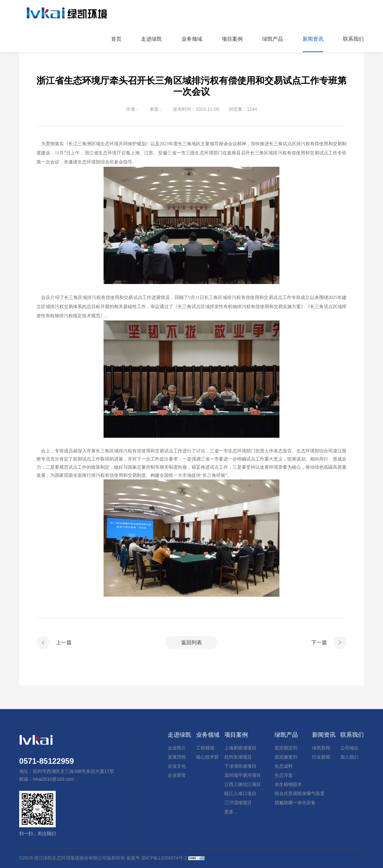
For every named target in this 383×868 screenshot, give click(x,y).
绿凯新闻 (321, 748)
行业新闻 (321, 757)
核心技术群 (207, 757)
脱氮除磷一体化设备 (295, 803)
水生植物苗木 (288, 784)
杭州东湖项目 (238, 757)
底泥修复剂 (286, 757)
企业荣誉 (177, 775)
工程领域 (205, 748)
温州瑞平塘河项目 (243, 775)
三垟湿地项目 (238, 803)
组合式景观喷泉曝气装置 (300, 793)
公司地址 (349, 748)
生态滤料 (284, 766)
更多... (231, 812)
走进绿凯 (179, 735)
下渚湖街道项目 (240, 766)
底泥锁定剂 (286, 748)
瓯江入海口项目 (240, 793)
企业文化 (177, 766)
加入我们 (349, 757)
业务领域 (208, 735)
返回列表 (191, 642)
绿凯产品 (286, 735)
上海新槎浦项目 (240, 748)
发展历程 (177, 757)
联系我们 (352, 735)
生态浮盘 (284, 775)
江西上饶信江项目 (243, 784)
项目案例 (236, 735)
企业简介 (177, 748)
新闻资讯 (324, 735)
